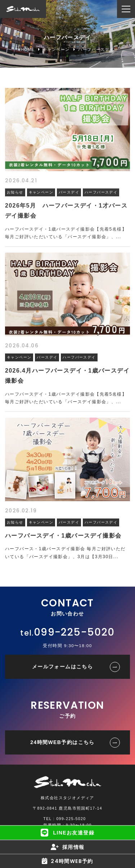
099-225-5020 (74, 632)
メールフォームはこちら (62, 667)
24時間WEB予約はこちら (62, 742)
